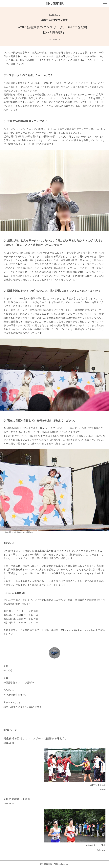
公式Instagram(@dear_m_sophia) (77, 630)
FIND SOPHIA (55, 3)
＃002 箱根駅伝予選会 (17, 799)
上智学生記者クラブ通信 (55, 20)
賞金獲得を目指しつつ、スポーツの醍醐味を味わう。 (36, 739)
